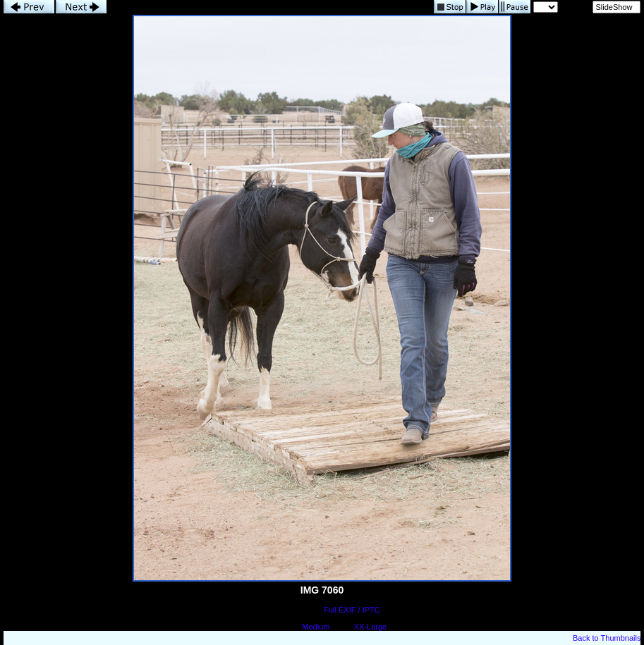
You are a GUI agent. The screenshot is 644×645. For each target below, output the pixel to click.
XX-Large (370, 627)
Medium (316, 627)
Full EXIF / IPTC (352, 610)
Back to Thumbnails (607, 638)
